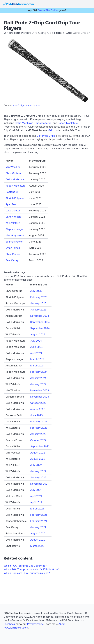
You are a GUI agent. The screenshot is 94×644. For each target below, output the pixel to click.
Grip (51, 130)
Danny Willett (13, 217)
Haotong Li (12, 192)
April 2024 (36, 353)
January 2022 (38, 471)
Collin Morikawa (24, 123)
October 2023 (38, 403)
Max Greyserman (15, 235)
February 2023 (39, 421)
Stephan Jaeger (15, 229)
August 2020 (38, 533)
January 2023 (38, 434)
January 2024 (38, 378)
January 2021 (38, 527)
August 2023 (38, 409)
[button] (90, 4)
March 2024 (37, 359)
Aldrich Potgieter (15, 198)
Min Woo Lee (13, 167)
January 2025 (38, 303)
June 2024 (37, 347)
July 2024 (36, 341)
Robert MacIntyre (68, 123)
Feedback (9, 624)
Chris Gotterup (43, 123)
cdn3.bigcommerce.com (27, 105)
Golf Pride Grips (46, 136)
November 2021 (39, 484)
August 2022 (38, 453)
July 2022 (36, 465)
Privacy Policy (35, 624)
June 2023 (36, 415)
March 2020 (37, 546)
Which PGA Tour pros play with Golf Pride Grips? (32, 569)
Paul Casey (12, 260)
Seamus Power (14, 242)
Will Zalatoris (13, 223)
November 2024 (40, 316)
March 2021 (37, 509)
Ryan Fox (11, 204)
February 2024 (39, 372)
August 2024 (38, 334)
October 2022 (38, 440)
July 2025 (36, 291)
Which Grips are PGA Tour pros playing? (27, 573)
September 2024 (40, 322)
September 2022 (40, 446)
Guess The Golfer (48, 10)
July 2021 (36, 490)
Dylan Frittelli (13, 248)
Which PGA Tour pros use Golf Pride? (25, 566)
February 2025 (39, 297)
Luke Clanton (13, 211)
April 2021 (36, 496)
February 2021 (39, 515)
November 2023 (40, 390)
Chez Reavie (13, 254)
